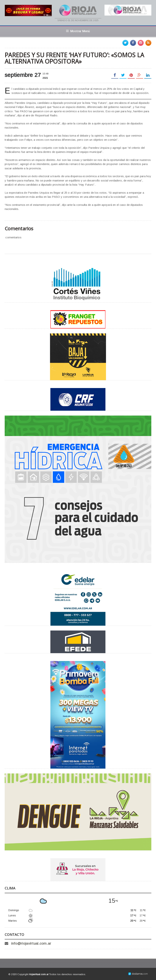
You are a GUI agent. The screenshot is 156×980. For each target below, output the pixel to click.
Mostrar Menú (78, 31)
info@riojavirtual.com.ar (31, 943)
